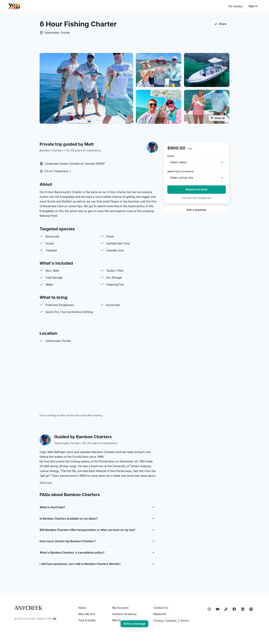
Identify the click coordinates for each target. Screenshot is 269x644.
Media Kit (160, 614)
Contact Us (161, 608)
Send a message (134, 624)
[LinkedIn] (243, 609)
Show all (218, 118)
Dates (171, 156)
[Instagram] (209, 609)
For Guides (235, 6)
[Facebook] (234, 609)
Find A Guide (87, 620)
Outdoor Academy (124, 614)
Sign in (253, 6)
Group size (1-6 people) (180, 172)
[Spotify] (251, 609)
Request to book (197, 189)
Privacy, (159, 621)
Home (82, 608)
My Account (120, 608)
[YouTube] (218, 609)
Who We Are (87, 614)
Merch (116, 620)
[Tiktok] (226, 609)
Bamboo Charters (52, 150)
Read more (46, 482)
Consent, (171, 621)
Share (220, 24)
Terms (185, 621)
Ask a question (196, 210)
